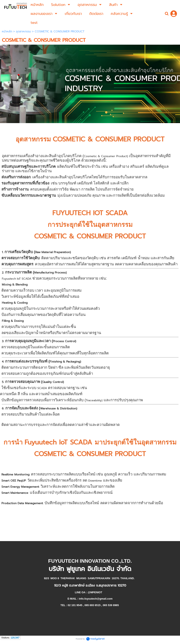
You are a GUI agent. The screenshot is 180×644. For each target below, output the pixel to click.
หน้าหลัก (7, 31)
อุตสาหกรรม (23, 31)
